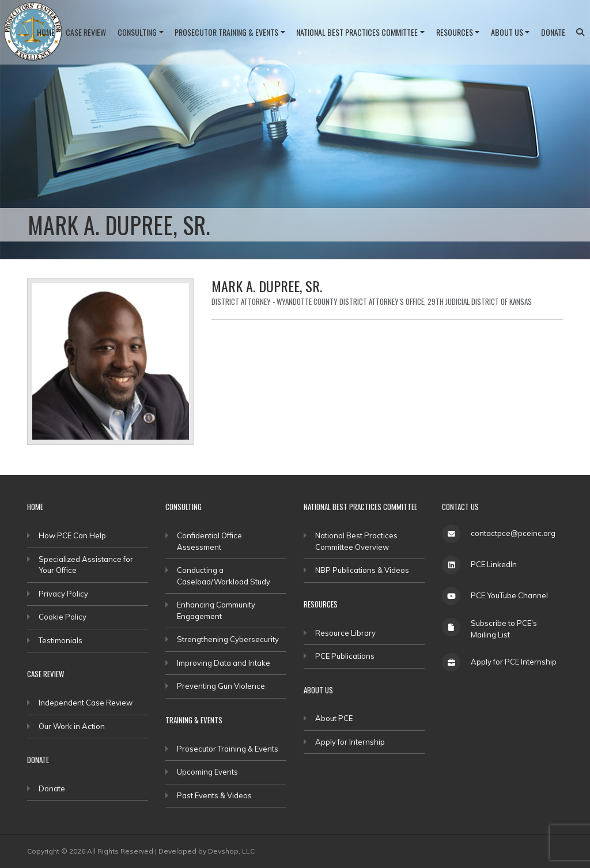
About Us (507, 32)
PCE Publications (345, 656)
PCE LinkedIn (494, 564)
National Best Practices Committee (357, 32)
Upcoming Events (207, 772)
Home (46, 32)
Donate (553, 32)
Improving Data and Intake (224, 663)
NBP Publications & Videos (362, 570)
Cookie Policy (63, 617)
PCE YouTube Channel (509, 595)
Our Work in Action (72, 726)
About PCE (334, 718)
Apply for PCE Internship (514, 662)
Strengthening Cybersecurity (228, 639)
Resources (455, 32)
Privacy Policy (63, 594)
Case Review (86, 32)
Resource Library (345, 633)
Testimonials (60, 640)
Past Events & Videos (214, 795)
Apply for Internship (350, 742)
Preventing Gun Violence (221, 686)
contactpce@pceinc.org (513, 533)
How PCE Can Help (72, 535)
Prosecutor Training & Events (226, 32)
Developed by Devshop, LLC (207, 851)
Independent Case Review (86, 703)
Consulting (137, 32)
